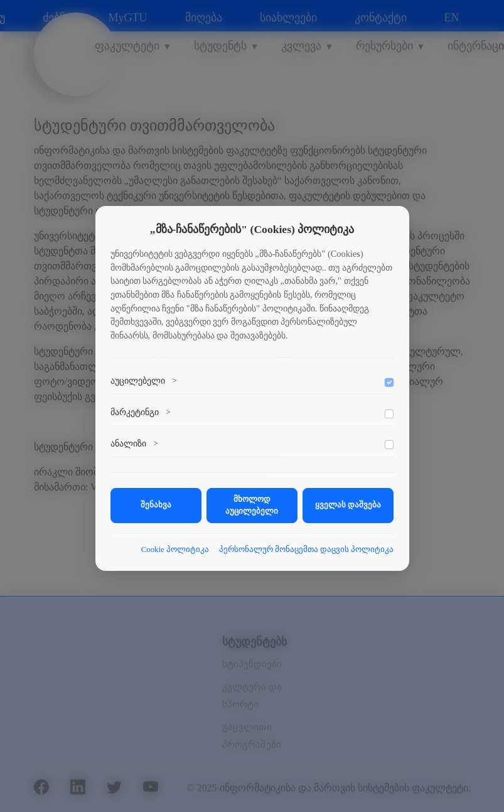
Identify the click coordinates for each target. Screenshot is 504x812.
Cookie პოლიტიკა (175, 549)
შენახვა (156, 505)
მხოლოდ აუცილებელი (252, 505)
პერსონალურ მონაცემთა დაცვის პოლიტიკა (307, 549)
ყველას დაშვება (348, 505)
